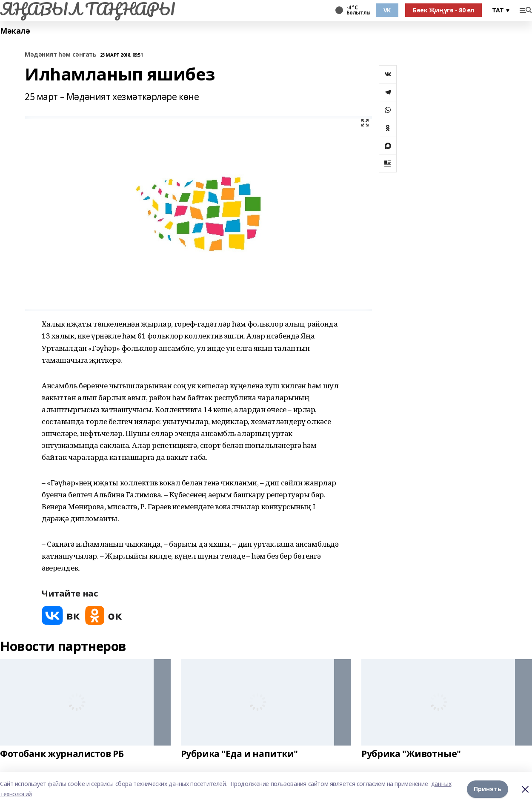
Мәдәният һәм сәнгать (61, 55)
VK (387, 10)
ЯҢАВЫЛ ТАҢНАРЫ (87, 9)
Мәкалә (15, 31)
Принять (488, 789)
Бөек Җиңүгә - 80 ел (443, 10)
